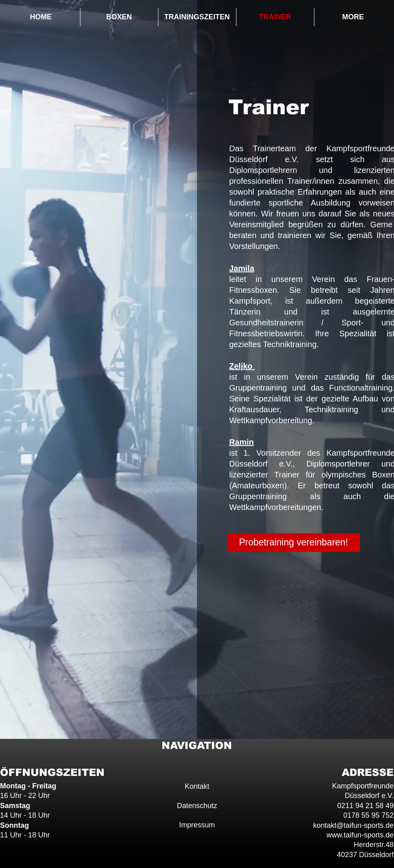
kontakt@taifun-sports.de (353, 825)
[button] (119, 17)
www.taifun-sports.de (360, 835)
